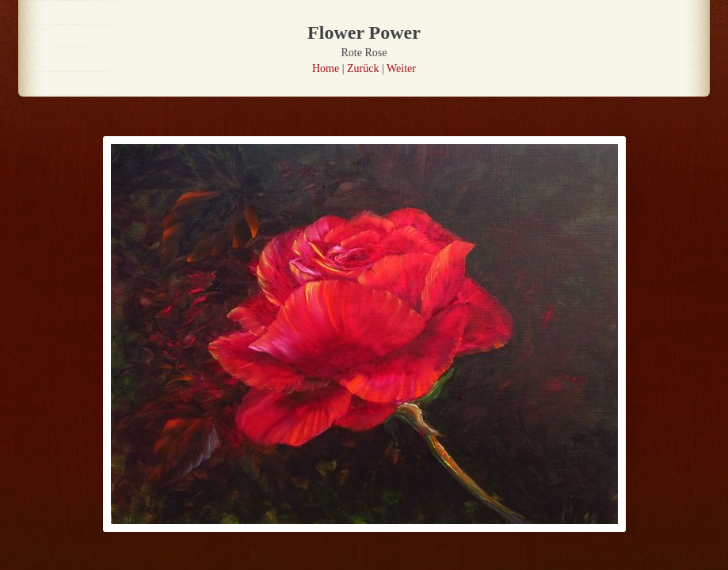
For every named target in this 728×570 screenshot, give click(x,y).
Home (326, 68)
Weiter (401, 68)
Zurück (363, 68)
